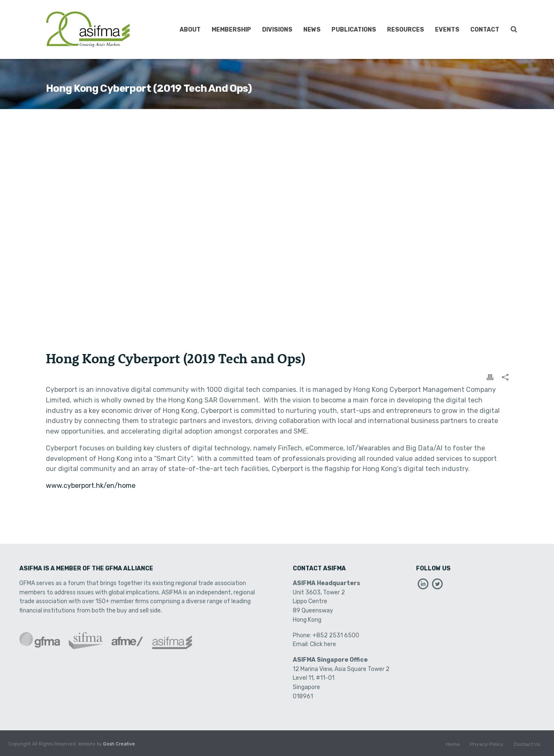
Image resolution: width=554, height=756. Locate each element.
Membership (231, 30)
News (312, 30)
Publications (354, 30)
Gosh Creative (119, 744)
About (190, 30)
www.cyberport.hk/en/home (91, 486)
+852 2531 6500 (336, 635)
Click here (323, 644)
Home (453, 744)
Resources (406, 30)
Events (447, 30)
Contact (485, 30)
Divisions (277, 30)
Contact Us (527, 744)
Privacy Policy (487, 744)
